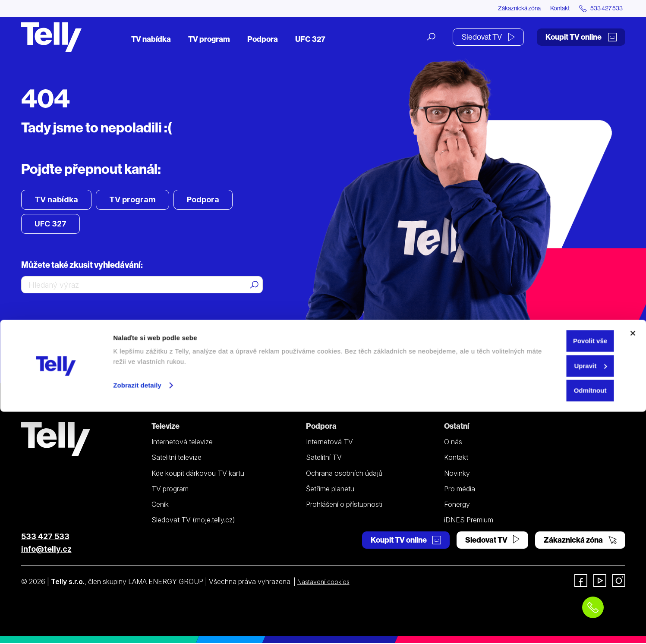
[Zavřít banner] (633, 565)
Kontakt (548, 9)
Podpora (263, 40)
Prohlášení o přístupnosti (344, 506)
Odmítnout (552, 623)
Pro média (460, 490)
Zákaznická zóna (500, 9)
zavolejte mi (129, 327)
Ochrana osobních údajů (344, 474)
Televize (165, 427)
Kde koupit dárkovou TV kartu (198, 474)
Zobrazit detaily (137, 617)
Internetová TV (329, 443)
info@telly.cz (46, 550)
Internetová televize (182, 443)
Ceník (160, 506)
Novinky (457, 474)
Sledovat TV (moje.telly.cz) (193, 521)
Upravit (552, 598)
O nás (453, 443)
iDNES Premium (469, 521)
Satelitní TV (324, 459)
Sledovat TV (488, 38)
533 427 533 (45, 537)
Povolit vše (552, 573)
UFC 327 (310, 40)
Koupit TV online (581, 38)
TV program (209, 40)
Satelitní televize (176, 459)
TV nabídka (151, 40)
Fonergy (457, 506)
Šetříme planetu (330, 490)
